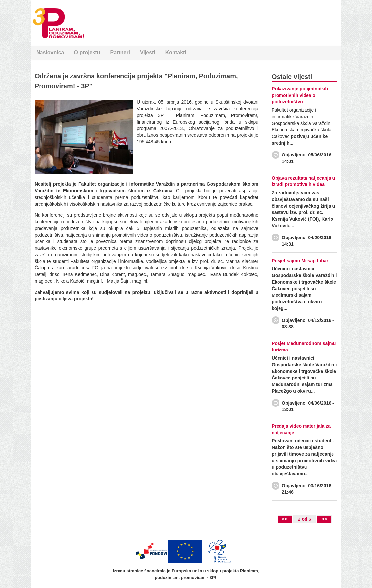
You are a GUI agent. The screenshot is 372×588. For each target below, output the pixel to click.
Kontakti (176, 53)
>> (324, 519)
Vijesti (148, 53)
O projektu (87, 53)
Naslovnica (50, 53)
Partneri (120, 53)
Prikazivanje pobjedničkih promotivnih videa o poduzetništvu (300, 95)
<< (285, 519)
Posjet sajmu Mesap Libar (300, 261)
